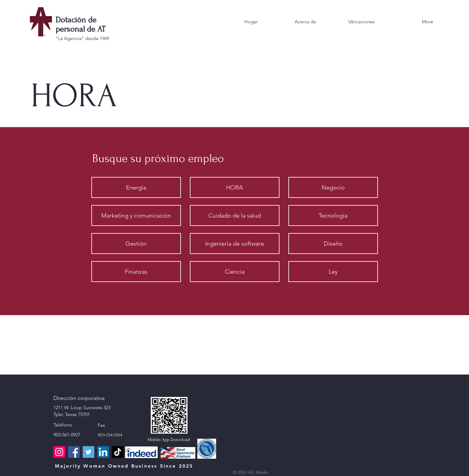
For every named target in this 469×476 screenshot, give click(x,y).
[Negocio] (333, 187)
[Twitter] (89, 452)
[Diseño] (333, 244)
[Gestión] (136, 244)
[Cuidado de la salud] (235, 215)
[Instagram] (59, 452)
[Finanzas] (136, 272)
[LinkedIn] (103, 452)
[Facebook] (74, 452)
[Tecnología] (333, 215)
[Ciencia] (235, 272)
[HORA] (235, 187)
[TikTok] (118, 452)
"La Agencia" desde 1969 (82, 38)
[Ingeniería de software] (235, 244)
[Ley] (333, 272)
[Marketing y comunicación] (136, 215)
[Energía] (136, 187)
